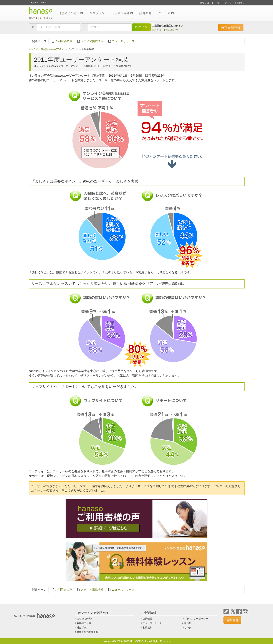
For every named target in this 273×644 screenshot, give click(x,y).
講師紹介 (146, 13)
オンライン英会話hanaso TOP (45, 49)
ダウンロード (207, 3)
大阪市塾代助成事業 (87, 632)
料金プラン (97, 13)
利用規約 (147, 628)
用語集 (188, 623)
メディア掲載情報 (92, 41)
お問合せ (240, 3)
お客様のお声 (84, 623)
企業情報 (147, 619)
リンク (188, 628)
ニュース (166, 13)
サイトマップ (224, 3)
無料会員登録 (231, 28)
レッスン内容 (122, 13)
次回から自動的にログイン (167, 25)
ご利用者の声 (64, 41)
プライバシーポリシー (196, 619)
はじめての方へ (71, 13)
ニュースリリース (123, 41)
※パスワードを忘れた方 (165, 30)
